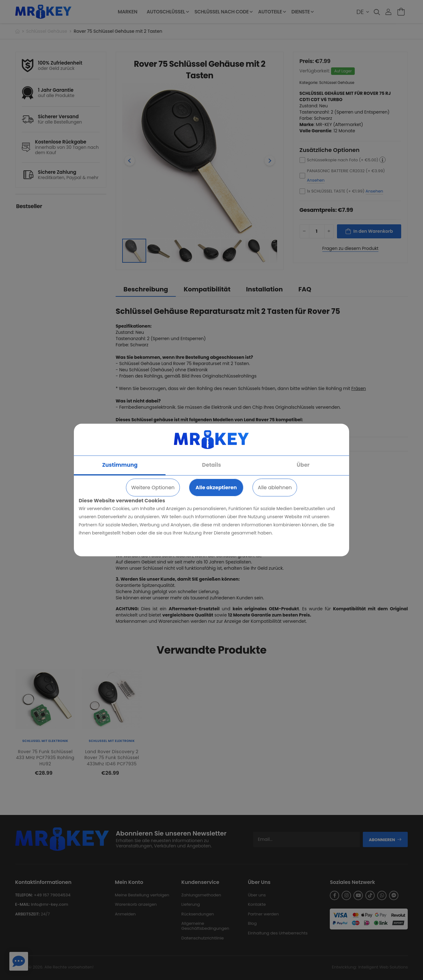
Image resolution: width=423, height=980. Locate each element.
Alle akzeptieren (216, 488)
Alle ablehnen (275, 488)
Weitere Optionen (153, 488)
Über (303, 465)
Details (212, 465)
